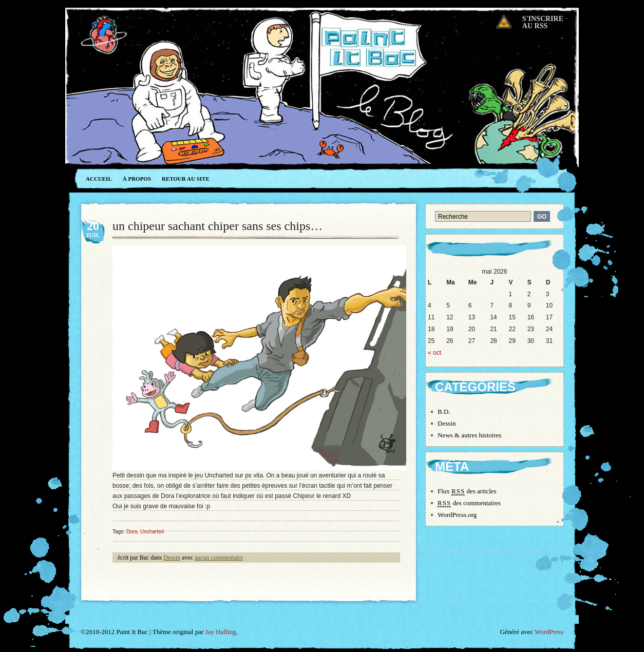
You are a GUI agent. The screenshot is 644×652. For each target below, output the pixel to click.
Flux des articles (467, 491)
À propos (137, 179)
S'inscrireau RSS (543, 22)
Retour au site (186, 179)
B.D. (444, 411)
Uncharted (152, 532)
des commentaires (469, 503)
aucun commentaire (219, 558)
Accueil (99, 179)
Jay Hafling (221, 632)
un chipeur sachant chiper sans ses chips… (217, 226)
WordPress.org (457, 515)
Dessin (172, 558)
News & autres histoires (470, 435)
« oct (434, 353)
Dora (132, 532)
